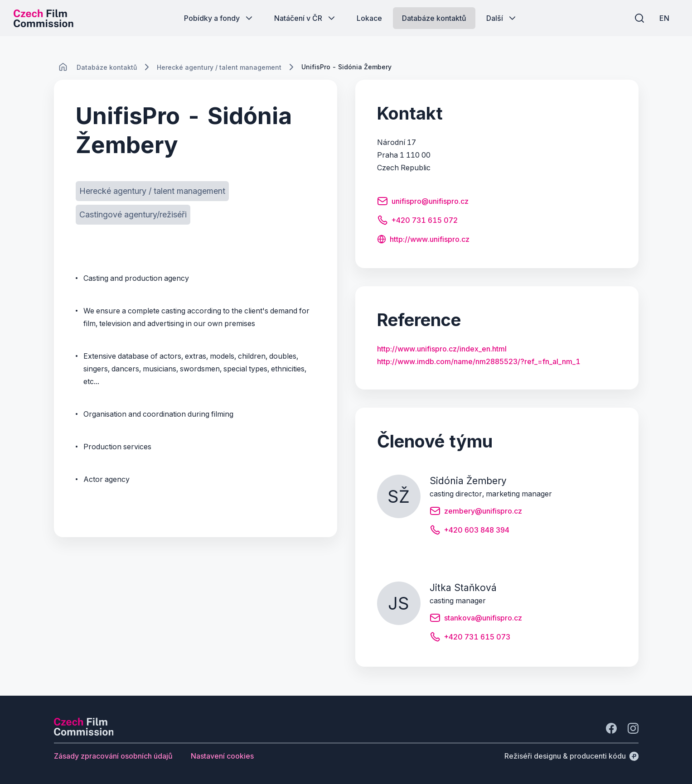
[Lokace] (107, 67)
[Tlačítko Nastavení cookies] (222, 756)
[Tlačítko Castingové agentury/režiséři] (133, 215)
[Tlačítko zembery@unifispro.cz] (476, 512)
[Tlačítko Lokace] (369, 18)
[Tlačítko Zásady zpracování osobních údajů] (113, 756)
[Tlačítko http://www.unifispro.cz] (423, 240)
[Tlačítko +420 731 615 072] (417, 221)
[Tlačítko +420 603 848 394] (469, 531)
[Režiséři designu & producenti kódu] (571, 756)
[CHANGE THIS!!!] (63, 67)
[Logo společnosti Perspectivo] (84, 733)
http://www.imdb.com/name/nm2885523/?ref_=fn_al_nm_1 (479, 361)
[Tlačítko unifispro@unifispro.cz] (423, 202)
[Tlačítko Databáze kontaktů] (434, 18)
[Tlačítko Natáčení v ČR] (305, 18)
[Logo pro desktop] (44, 18)
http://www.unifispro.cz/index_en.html (442, 349)
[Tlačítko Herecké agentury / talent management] (152, 191)
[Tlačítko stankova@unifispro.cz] (476, 619)
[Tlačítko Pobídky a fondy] (219, 18)
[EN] (664, 18)
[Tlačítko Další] (502, 18)
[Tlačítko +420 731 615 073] (470, 638)
